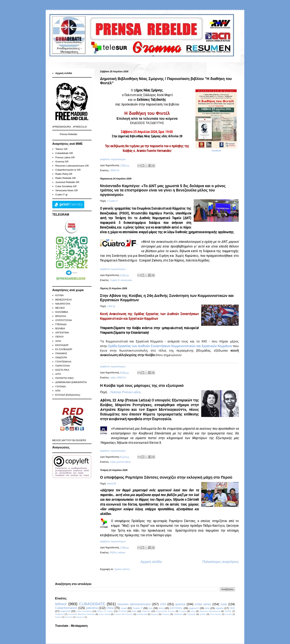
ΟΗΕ (232, 608)
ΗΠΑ (58, 391)
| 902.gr (111, 306)
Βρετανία (69, 617)
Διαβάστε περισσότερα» (113, 159)
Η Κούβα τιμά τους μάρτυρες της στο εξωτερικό (142, 386)
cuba (113, 378)
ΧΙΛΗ (58, 341)
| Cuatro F (112, 201)
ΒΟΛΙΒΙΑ (60, 328)
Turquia (183, 611)
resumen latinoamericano (134, 604)
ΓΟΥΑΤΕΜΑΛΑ (63, 362)
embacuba (142, 614)
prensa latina (124, 462)
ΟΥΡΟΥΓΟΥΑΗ (64, 320)
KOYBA (59, 295)
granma (180, 604)
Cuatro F (115, 280)
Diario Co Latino (105, 611)
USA (163, 604)
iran (151, 608)
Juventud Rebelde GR (67, 182)
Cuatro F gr (61, 195)
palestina (92, 608)
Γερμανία (191, 614)
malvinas (146, 611)
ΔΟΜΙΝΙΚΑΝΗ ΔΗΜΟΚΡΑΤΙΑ (71, 382)
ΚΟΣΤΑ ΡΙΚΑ (62, 370)
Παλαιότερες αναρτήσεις (220, 562)
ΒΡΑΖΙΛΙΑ (61, 316)
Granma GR (62, 162)
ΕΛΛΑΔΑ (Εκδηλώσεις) (68, 395)
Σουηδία (229, 614)
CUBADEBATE (92, 604)
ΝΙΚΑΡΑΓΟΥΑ (63, 304)
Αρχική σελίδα (151, 562)
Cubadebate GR (64, 153)
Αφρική (154, 614)
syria (193, 611)
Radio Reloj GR (64, 174)
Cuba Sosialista (84, 611)
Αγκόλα (58, 617)
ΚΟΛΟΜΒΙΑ (62, 312)
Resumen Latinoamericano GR (72, 166)
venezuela (126, 280)
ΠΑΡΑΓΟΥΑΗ (62, 366)
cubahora (178, 614)
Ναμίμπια (80, 617)
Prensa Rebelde (68, 134)
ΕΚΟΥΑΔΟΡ (62, 345)
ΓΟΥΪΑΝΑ (61, 387)
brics (161, 608)
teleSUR (111, 484)
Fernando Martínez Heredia (81, 614)
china (110, 608)
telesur (122, 552)
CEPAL (228, 611)
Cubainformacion (66, 608)
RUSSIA (123, 611)
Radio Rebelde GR (65, 178)
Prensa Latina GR (65, 157)
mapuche (65, 611)
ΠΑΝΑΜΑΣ (61, 353)
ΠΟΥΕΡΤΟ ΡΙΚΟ (64, 378)
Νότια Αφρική (216, 614)
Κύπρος (166, 614)
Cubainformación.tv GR (68, 170)
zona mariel (105, 614)
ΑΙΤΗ (58, 374)
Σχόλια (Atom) (122, 569)
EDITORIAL (176, 608)
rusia (224, 604)
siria (207, 608)
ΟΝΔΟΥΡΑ (61, 357)
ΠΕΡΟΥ (59, 337)
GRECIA (115, 170)
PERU (113, 552)
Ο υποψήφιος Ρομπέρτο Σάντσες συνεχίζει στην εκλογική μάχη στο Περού (166, 477)
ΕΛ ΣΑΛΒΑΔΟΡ (64, 349)
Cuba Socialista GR (66, 186)
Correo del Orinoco (124, 614)
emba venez (203, 604)
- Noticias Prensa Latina (125, 392)
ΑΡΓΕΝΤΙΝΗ (62, 333)
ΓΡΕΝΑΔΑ (61, 324)
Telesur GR (61, 149)
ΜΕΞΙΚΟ (60, 308)
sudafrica (59, 614)
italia (134, 611)
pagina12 (194, 608)
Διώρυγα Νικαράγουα (210, 611)
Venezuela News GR (67, 190)
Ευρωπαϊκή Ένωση (165, 611)
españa (219, 608)
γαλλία (203, 614)
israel (124, 608)
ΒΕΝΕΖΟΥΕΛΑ (64, 300)
